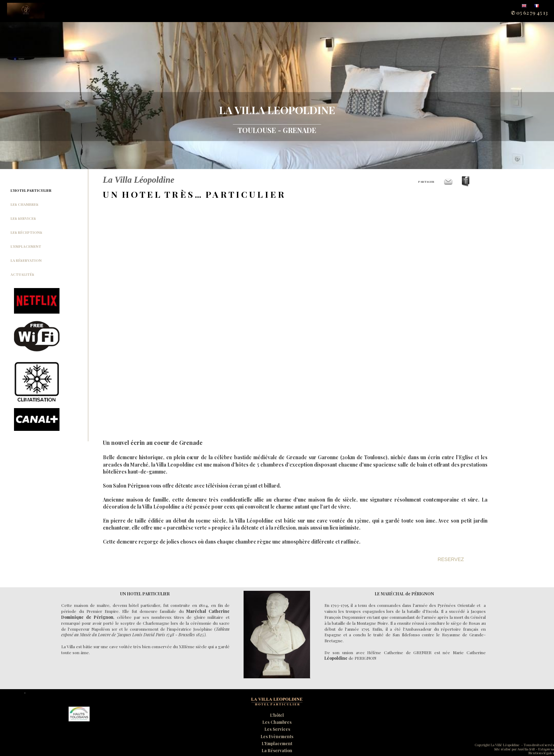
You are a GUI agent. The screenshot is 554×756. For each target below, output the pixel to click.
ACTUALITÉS (22, 274)
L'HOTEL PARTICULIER (31, 190)
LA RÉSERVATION (26, 260)
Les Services (277, 729)
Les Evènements (277, 736)
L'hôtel (277, 715)
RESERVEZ (451, 559)
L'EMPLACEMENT (26, 246)
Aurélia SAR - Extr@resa (535, 749)
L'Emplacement (277, 743)
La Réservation (277, 750)
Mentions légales (541, 753)
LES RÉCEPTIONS (26, 232)
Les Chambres (277, 722)
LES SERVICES (23, 218)
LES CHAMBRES (24, 204)
